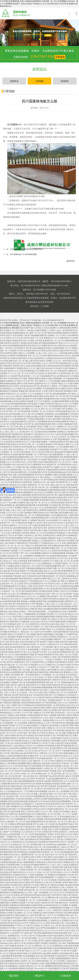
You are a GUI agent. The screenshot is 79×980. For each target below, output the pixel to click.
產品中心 (40, 976)
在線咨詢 (66, 976)
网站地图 (16, 328)
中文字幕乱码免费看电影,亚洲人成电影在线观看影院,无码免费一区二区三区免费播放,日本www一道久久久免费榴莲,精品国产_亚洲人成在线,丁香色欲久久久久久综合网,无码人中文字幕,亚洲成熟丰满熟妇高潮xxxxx (39, 4)
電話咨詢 (13, 976)
